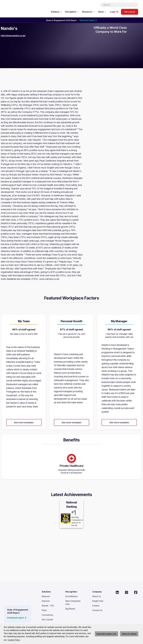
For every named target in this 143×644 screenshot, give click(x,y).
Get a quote (130, 12)
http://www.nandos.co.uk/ (13, 36)
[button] (57, 12)
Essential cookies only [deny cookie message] (106, 634)
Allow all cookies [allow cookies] (129, 634)
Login (113, 12)
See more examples (24, 422)
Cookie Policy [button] (14, 640)
